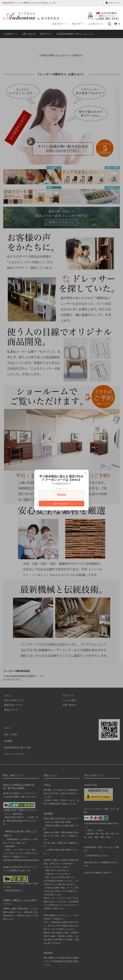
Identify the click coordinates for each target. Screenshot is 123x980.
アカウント (113, 3)
